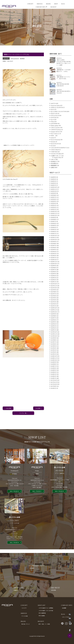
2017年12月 (54, 387)
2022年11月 (54, 268)
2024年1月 (54, 240)
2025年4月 (54, 210)
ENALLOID (54, 120)
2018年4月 (54, 379)
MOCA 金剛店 (42, 616)
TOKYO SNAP (55, 156)
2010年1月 (54, 395)
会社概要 (64, 608)
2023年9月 (54, 248)
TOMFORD (54, 158)
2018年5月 (54, 377)
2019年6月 (54, 351)
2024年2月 (53, 238)
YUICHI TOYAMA (56, 160)
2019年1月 (54, 361)
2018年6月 (54, 375)
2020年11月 (54, 316)
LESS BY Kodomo (56, 136)
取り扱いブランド (26, 624)
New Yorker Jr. (55, 140)
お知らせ (53, 166)
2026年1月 (54, 192)
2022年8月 (53, 274)
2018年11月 (54, 365)
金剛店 (53, 174)
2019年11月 (54, 341)
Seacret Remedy (55, 146)
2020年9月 (54, 320)
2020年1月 (54, 337)
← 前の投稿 (8, 408)
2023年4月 (54, 258)
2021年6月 (54, 302)
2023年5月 (54, 256)
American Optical (56, 112)
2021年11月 (54, 292)
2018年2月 (54, 383)
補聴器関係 (54, 172)
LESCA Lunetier (55, 134)
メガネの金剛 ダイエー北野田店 (46, 608)
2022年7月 (53, 276)
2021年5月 (54, 304)
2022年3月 (53, 284)
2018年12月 (54, 363)
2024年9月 (54, 224)
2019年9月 (54, 345)
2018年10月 (54, 367)
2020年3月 (54, 333)
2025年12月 (54, 194)
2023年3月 (54, 260)
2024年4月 (54, 234)
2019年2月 (54, 359)
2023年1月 (54, 264)
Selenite (53, 148)
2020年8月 (54, 323)
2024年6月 (54, 230)
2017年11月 (54, 389)
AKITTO (53, 110)
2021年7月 (54, 300)
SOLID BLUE (55, 150)
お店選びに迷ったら (56, 162)
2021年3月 (54, 308)
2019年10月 (54, 343)
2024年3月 (54, 236)
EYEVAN (53, 124)
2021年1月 (54, 312)
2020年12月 (54, 314)
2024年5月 (54, 232)
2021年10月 (54, 294)
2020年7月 (54, 325)
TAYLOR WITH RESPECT (58, 154)
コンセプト (24, 608)
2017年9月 (54, 393)
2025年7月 (54, 204)
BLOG (63, 4)
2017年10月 (54, 391)
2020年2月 (53, 335)
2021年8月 (54, 298)
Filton (53, 128)
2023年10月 (54, 246)
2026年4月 (54, 186)
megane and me (55, 138)
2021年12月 (54, 290)
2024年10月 (54, 222)
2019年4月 (54, 355)
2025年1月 (54, 216)
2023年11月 (54, 244)
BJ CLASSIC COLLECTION (59, 118)
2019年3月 (54, 357)
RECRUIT (53, 7)
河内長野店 (54, 170)
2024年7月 (54, 228)
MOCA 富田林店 (42, 613)
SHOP (56, 4)
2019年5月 (54, 353)
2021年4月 (54, 306)
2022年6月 (53, 278)
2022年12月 (54, 266)
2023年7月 (54, 252)
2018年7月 (54, 373)
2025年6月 (54, 206)
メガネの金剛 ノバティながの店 (46, 611)
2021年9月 (54, 296)
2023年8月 (54, 250)
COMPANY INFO (41, 7)
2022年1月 (53, 288)
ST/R (52, 152)
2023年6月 (54, 254)
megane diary (58, 164)
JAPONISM (54, 130)
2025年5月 (54, 208)
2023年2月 (53, 262)
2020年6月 (54, 327)
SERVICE (40, 4)
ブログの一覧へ (23, 413)
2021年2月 (53, 310)
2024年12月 (54, 218)
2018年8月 (54, 371)
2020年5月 (54, 329)
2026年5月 (54, 184)
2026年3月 (54, 188)
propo (52, 144)
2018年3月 (54, 381)
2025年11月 (54, 196)
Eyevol (53, 126)
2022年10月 (54, 270)
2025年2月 (53, 214)
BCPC (52, 116)
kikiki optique (55, 132)
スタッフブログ (66, 617)
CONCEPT (30, 4)
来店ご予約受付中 (14, 498)
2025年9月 (54, 200)
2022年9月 (53, 272)
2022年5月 (53, 280)
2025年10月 (54, 198)
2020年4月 (54, 331)
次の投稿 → (39, 408)
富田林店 (22, 58)
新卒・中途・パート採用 (44, 624)
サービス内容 (25, 616)
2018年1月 (54, 385)
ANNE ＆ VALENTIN (57, 114)
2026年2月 (53, 190)
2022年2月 (53, 286)
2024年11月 (54, 220)
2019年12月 (54, 339)
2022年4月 (53, 282)
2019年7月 (54, 349)
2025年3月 (54, 212)
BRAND (48, 4)
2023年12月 (54, 242)
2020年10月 (54, 318)
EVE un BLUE (15, 58)
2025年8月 (54, 202)
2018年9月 (54, 369)
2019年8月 (54, 347)
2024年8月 (54, 226)
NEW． (53, 142)
